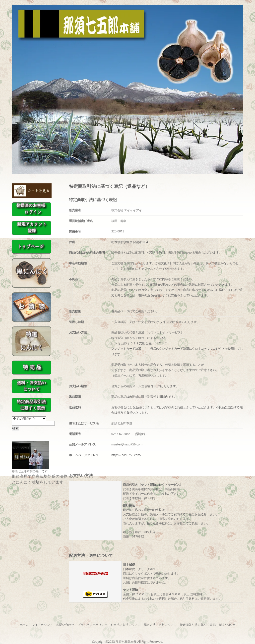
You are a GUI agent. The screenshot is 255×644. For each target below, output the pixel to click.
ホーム (24, 625)
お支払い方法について (126, 625)
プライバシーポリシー (92, 625)
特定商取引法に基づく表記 (198, 625)
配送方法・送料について (160, 625)
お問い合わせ (65, 625)
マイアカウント (42, 625)
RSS (222, 625)
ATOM (231, 625)
